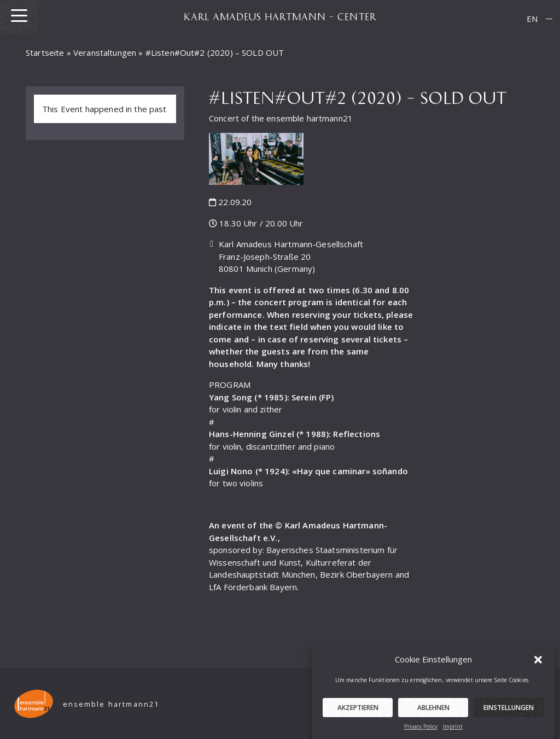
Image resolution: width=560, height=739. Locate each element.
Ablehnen (433, 710)
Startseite (45, 53)
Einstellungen (509, 710)
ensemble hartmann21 (111, 704)
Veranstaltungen (105, 53)
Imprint (453, 729)
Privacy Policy (421, 729)
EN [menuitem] (532, 19)
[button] (538, 661)
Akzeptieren (358, 710)
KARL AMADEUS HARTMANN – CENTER (280, 16)
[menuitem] (532, 19)
